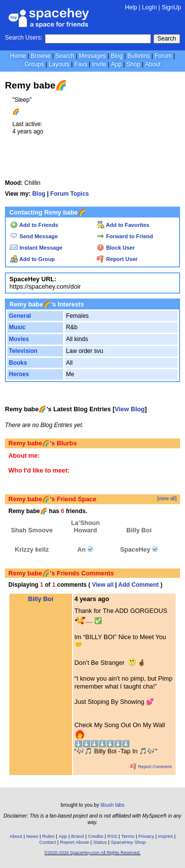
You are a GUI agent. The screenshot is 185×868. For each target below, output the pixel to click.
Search (167, 39)
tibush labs (112, 805)
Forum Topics (70, 194)
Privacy (146, 836)
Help (131, 7)
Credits (95, 836)
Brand (77, 836)
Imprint (165, 836)
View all (103, 585)
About (153, 64)
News (32, 836)
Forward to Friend (125, 236)
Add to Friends (34, 225)
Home (18, 56)
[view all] (167, 499)
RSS (112, 836)
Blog (116, 56)
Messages (92, 56)
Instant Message (36, 248)
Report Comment (151, 767)
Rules (49, 836)
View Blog (129, 409)
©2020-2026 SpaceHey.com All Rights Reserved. (92, 853)
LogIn (149, 7)
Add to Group (32, 259)
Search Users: (24, 38)
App (116, 64)
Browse (40, 56)
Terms (128, 836)
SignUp (171, 7)
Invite (99, 64)
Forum (163, 56)
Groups (34, 64)
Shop (133, 64)
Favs (81, 64)
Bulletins (138, 56)
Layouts (59, 64)
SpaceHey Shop (129, 842)
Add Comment (139, 585)
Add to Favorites (123, 225)
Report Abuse (74, 842)
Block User (116, 248)
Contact (48, 842)
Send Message (34, 236)
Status (100, 842)
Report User (117, 259)
